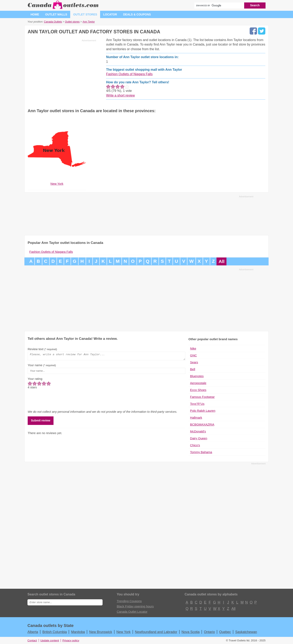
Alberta (33, 632)
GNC (193, 355)
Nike (193, 348)
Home (35, 14)
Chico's (195, 445)
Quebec (225, 632)
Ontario (209, 632)
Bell (193, 369)
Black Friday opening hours (135, 606)
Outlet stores (85, 14)
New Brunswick (101, 632)
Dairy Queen (199, 438)
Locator (110, 14)
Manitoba (78, 632)
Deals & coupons (137, 14)
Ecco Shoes (198, 390)
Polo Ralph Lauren (203, 411)
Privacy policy (71, 640)
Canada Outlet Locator (132, 612)
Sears (194, 362)
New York (124, 632)
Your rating (35, 380)
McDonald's (198, 431)
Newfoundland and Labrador (156, 632)
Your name (42, 366)
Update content (50, 640)
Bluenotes (197, 376)
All (221, 261)
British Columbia (55, 632)
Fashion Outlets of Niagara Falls (129, 74)
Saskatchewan (246, 632)
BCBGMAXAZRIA (202, 424)
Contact (32, 640)
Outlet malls (56, 14)
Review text (42, 349)
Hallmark (196, 418)
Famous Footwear (202, 397)
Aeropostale (198, 383)
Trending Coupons (129, 601)
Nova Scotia (191, 632)
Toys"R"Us (197, 404)
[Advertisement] (62, 72)
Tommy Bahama (201, 452)
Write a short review (120, 95)
